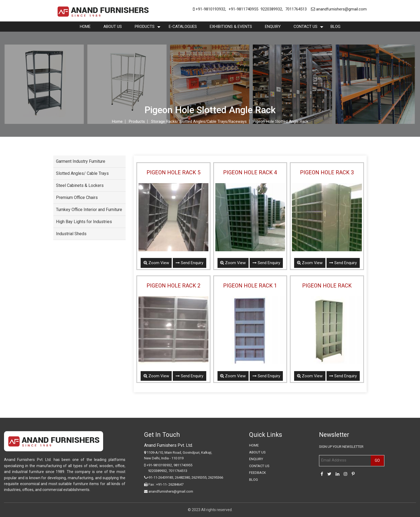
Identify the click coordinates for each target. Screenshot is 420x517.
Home (85, 27)
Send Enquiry (190, 263)
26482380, (183, 478)
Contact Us (305, 27)
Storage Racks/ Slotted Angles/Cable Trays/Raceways (199, 121)
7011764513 (296, 9)
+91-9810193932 (209, 9)
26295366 (216, 478)
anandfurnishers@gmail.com (339, 9)
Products (145, 27)
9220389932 (271, 9)
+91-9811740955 (243, 9)
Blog (335, 27)
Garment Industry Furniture (81, 161)
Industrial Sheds (71, 234)
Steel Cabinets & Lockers (80, 185)
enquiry (273, 27)
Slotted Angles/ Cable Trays (82, 173)
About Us (113, 27)
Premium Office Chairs (77, 197)
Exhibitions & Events (231, 27)
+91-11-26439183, (160, 478)
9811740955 (183, 465)
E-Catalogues (183, 27)
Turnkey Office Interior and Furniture (89, 210)
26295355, (200, 478)
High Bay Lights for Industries (84, 222)
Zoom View (156, 263)
